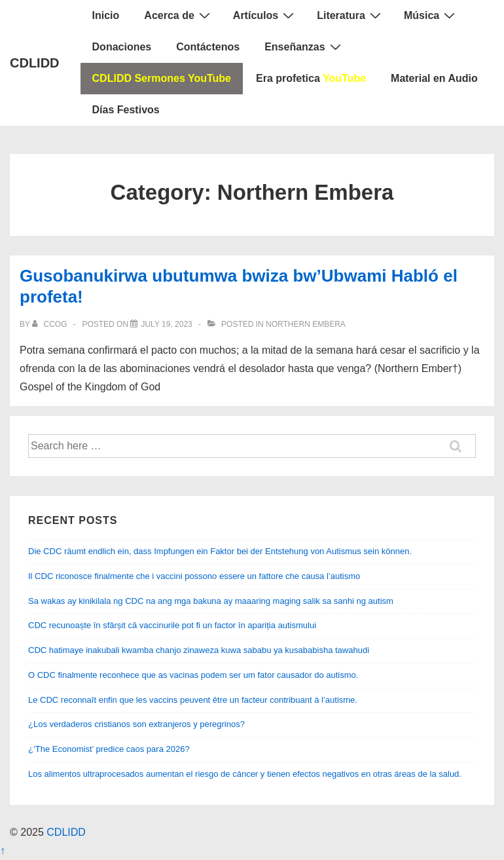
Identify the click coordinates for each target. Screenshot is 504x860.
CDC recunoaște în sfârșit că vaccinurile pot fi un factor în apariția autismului (172, 625)
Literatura (351, 15)
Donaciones (122, 47)
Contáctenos (208, 47)
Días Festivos (126, 110)
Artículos (265, 15)
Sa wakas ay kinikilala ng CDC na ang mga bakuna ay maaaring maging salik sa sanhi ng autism (211, 601)
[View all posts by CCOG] (51, 324)
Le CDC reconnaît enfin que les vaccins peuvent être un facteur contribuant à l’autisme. (193, 700)
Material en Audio (434, 78)
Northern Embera (306, 324)
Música (431, 15)
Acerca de (179, 15)
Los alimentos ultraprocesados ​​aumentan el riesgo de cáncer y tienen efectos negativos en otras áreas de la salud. (245, 774)
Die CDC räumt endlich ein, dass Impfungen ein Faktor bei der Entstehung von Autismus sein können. (220, 551)
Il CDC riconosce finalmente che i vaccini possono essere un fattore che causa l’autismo (194, 576)
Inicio (106, 15)
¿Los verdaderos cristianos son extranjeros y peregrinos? (136, 724)
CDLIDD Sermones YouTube (162, 78)
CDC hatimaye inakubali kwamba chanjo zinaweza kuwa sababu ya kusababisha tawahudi (199, 650)
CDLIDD (35, 63)
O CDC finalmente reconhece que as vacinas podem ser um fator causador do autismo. (193, 675)
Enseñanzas (304, 47)
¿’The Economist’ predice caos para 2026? (109, 749)
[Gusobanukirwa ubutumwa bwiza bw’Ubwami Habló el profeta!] (166, 324)
